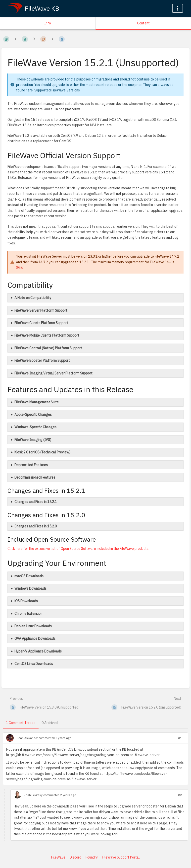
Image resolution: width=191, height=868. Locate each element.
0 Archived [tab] (50, 723)
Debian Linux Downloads (33, 626)
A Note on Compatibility (33, 298)
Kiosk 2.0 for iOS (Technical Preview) (42, 452)
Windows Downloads (30, 588)
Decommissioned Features (35, 477)
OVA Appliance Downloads (35, 639)
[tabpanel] (95, 789)
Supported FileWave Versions (57, 90)
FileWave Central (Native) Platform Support (48, 348)
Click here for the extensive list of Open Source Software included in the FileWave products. (78, 549)
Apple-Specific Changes (33, 415)
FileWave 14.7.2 (167, 256)
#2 (180, 795)
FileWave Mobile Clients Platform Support (47, 335)
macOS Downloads (29, 576)
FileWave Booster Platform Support (42, 361)
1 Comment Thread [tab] (21, 723)
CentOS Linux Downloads (34, 664)
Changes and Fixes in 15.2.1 (36, 502)
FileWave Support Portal (121, 857)
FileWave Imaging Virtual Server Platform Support (53, 373)
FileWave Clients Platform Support (41, 323)
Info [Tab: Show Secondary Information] (48, 23)
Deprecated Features (31, 465)
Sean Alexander (27, 738)
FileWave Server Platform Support (41, 310)
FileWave (58, 857)
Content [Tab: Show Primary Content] (143, 23)
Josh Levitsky (33, 795)
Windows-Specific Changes (35, 427)
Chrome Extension (28, 614)
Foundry (92, 857)
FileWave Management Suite (37, 402)
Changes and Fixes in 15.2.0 (36, 526)
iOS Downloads (26, 601)
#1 (180, 738)
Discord (75, 857)
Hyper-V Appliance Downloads (38, 651)
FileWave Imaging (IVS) (33, 440)
